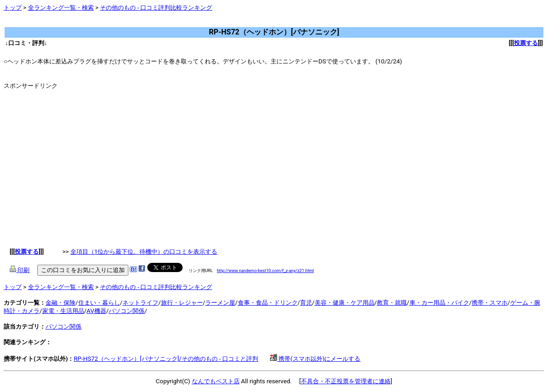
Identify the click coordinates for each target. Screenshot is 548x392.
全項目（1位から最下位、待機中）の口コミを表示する (144, 252)
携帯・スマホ (490, 303)
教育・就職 (392, 303)
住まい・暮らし (99, 303)
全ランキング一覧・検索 (61, 8)
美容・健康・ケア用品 (345, 303)
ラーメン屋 (220, 303)
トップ (13, 8)
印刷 (20, 270)
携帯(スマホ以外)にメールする (315, 359)
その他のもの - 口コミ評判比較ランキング (156, 8)
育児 (306, 303)
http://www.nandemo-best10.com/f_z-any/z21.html (265, 270)
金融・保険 (61, 303)
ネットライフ (140, 303)
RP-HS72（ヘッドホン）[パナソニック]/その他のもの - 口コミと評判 (166, 359)
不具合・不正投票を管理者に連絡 (346, 381)
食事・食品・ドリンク (268, 303)
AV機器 (96, 311)
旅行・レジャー (182, 303)
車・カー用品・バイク (439, 303)
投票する (526, 43)
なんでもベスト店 (216, 381)
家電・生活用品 (63, 311)
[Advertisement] (171, 23)
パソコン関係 (127, 311)
